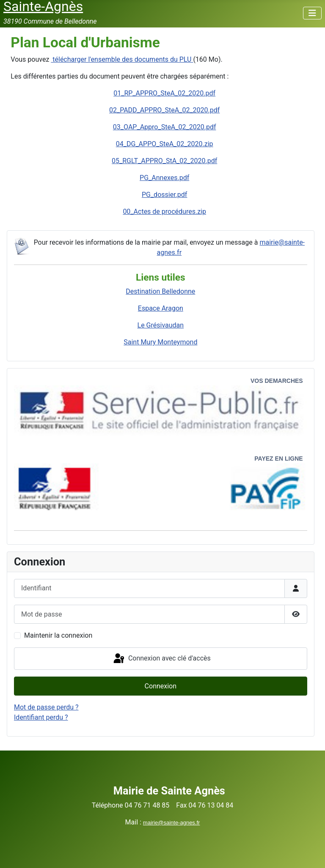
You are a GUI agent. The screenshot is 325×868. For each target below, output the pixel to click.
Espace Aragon (161, 308)
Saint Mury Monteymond (160, 342)
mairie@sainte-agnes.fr (172, 823)
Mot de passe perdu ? (46, 707)
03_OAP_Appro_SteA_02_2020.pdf (165, 127)
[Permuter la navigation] (312, 13)
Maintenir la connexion (58, 635)
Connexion (161, 686)
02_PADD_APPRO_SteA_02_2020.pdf (164, 110)
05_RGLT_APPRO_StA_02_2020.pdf (164, 161)
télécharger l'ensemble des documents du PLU (122, 59)
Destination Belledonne (160, 291)
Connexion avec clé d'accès (161, 659)
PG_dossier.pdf (165, 195)
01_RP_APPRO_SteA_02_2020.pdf (164, 93)
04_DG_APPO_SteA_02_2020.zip (165, 144)
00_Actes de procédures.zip (164, 212)
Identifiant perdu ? (41, 717)
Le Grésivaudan (161, 325)
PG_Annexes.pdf (164, 178)
